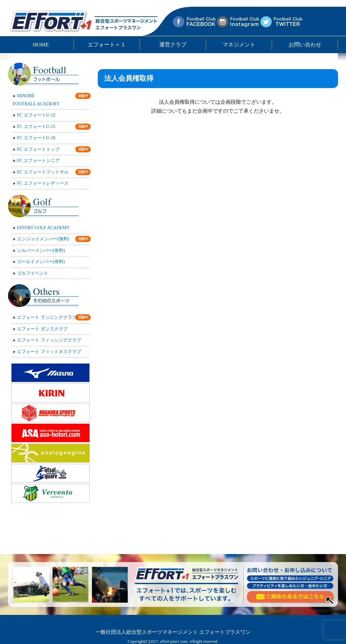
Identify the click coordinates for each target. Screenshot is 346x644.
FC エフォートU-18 (36, 138)
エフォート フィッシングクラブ (49, 340)
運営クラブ (173, 45)
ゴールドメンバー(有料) (41, 262)
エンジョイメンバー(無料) (53, 239)
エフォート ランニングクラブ (53, 317)
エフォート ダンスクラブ (42, 329)
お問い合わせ (305, 45)
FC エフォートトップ (53, 149)
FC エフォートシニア (38, 161)
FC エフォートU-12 (36, 115)
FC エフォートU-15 (53, 127)
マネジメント (239, 45)
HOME (41, 45)
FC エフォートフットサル (53, 172)
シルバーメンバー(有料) (41, 250)
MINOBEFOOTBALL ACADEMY (51, 100)
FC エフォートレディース (43, 183)
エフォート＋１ (107, 45)
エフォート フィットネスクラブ (49, 352)
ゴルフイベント (33, 273)
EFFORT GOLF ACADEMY (43, 228)
